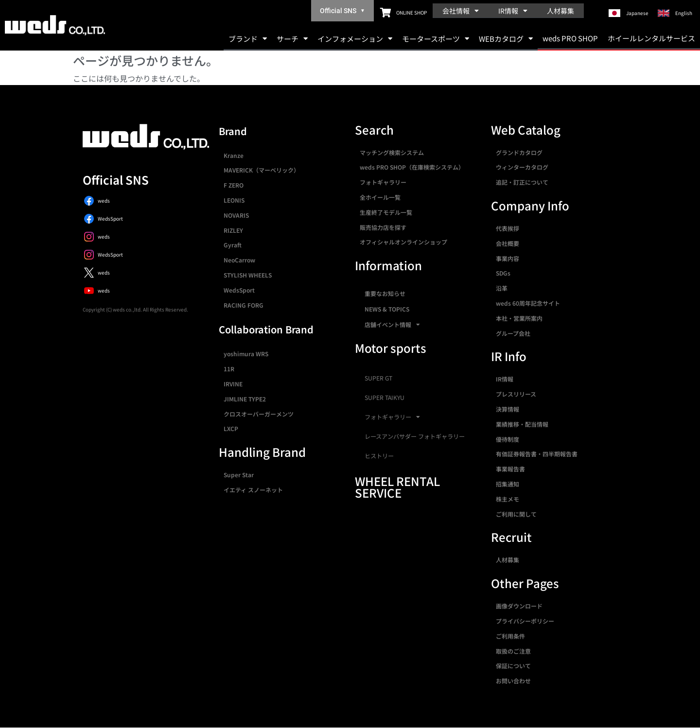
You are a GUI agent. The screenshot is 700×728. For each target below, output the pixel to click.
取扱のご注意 (513, 651)
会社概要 (507, 243)
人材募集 (560, 11)
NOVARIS (236, 215)
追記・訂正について (522, 182)
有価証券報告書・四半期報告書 (537, 454)
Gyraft (233, 245)
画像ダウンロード (519, 606)
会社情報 (461, 11)
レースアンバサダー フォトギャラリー (415, 436)
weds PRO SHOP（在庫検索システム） (412, 167)
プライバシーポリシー (525, 621)
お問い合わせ (513, 681)
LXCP (231, 428)
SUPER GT (378, 378)
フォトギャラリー (383, 182)
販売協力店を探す (383, 227)
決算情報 (507, 409)
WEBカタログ (506, 39)
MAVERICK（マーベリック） (262, 170)
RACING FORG (244, 305)
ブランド (248, 39)
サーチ (292, 39)
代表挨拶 (507, 228)
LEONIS (234, 200)
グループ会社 (513, 333)
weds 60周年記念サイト (528, 303)
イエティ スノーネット (253, 490)
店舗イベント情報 (392, 325)
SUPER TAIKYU (385, 398)
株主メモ (507, 499)
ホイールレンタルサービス (651, 38)
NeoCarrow (239, 260)
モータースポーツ (436, 39)
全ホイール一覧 (380, 197)
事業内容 (507, 258)
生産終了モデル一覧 (386, 212)
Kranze (234, 155)
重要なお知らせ (385, 293)
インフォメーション (355, 39)
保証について (513, 666)
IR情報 (513, 11)
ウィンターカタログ (522, 167)
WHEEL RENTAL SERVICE (397, 487)
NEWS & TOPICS (387, 309)
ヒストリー (379, 456)
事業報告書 (510, 469)
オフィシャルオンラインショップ (403, 242)
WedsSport (239, 290)
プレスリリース (516, 394)
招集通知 (507, 484)
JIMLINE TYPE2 (245, 399)
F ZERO (234, 185)
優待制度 (507, 439)
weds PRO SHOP (570, 38)
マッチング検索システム (392, 152)
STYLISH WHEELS (248, 275)
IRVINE (233, 384)
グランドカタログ (519, 152)
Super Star (239, 475)
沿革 (502, 288)
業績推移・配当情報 (522, 424)
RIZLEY (233, 230)
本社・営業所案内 (519, 318)
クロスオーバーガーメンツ (259, 414)
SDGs (503, 273)
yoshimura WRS (246, 354)
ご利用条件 (510, 636)
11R (229, 369)
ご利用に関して (516, 514)
